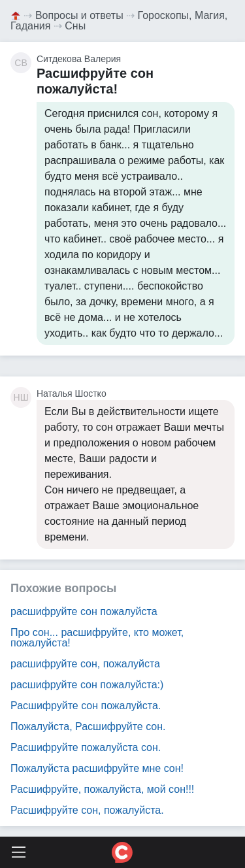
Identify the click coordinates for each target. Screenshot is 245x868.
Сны (75, 26)
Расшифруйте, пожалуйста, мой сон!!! (102, 789)
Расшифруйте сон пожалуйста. (86, 706)
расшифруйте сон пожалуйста (84, 611)
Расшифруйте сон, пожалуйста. (87, 810)
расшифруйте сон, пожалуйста (85, 664)
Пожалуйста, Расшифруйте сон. (88, 726)
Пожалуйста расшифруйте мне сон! (97, 768)
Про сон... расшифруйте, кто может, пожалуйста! (97, 638)
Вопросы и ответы (79, 15)
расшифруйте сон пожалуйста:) (87, 685)
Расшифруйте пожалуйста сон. (86, 747)
